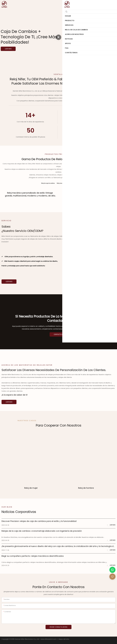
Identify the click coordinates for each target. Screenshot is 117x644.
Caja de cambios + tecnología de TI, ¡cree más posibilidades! (29, 37)
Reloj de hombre (86, 488)
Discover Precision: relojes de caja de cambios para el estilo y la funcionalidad (39, 521)
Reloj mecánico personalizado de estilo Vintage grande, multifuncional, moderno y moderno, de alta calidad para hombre (30, 194)
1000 (86, 130)
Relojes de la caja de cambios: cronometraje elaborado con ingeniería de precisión (42, 531)
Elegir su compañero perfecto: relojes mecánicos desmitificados (33, 556)
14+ (30, 115)
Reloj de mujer (31, 488)
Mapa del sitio (64, 639)
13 (86, 115)
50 (30, 130)
